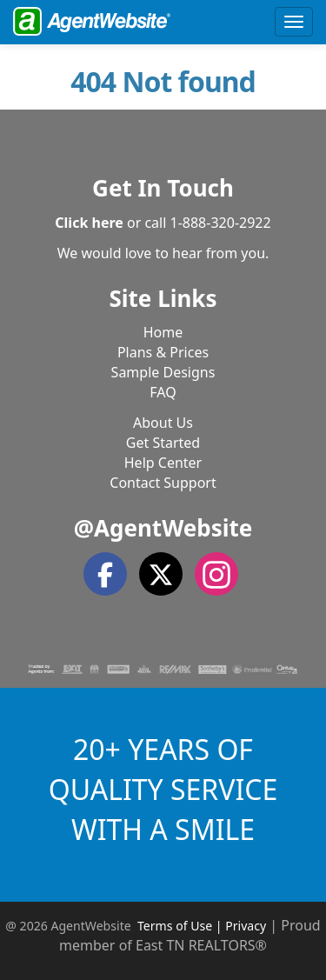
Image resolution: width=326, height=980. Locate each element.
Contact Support (163, 483)
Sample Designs (163, 372)
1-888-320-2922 (221, 223)
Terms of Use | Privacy (202, 926)
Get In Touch (163, 188)
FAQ (163, 392)
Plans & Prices (163, 352)
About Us (163, 423)
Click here (89, 223)
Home (163, 332)
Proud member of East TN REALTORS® (190, 935)
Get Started (163, 443)
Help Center (163, 463)
